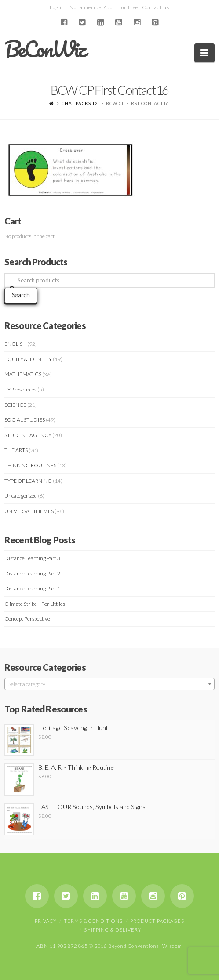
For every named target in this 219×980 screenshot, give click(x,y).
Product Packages (157, 921)
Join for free (123, 7)
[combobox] (109, 684)
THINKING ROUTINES (30, 465)
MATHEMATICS (23, 374)
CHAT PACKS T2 (80, 103)
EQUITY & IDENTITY (28, 359)
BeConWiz (45, 49)
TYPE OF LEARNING (28, 481)
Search (21, 295)
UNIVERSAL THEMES (29, 511)
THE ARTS (16, 450)
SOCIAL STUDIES (25, 420)
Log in (57, 7)
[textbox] (109, 684)
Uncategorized (21, 496)
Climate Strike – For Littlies (35, 604)
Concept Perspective (27, 619)
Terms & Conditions (93, 921)
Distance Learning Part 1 (32, 588)
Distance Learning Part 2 (32, 573)
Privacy (46, 921)
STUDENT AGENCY (28, 435)
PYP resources (20, 389)
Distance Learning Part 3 (32, 558)
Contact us (156, 7)
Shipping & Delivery (113, 930)
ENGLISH (15, 344)
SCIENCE (15, 405)
